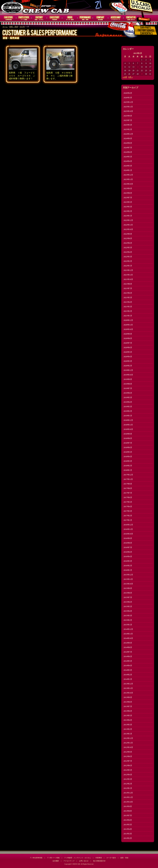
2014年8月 (128, 647)
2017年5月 (128, 502)
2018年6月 (128, 447)
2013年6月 (128, 711)
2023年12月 (128, 175)
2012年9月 (128, 752)
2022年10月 (128, 229)
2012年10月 (128, 747)
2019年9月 (128, 379)
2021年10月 (128, 279)
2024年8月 (128, 143)
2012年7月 (128, 761)
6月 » (131, 77)
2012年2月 (128, 784)
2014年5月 (128, 661)
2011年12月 (128, 793)
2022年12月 (128, 220)
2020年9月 (128, 334)
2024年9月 (128, 139)
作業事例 (55, 18)
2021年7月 (128, 288)
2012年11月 (128, 743)
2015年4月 (128, 611)
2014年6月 (128, 656)
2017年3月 (128, 511)
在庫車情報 (9, 18)
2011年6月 (128, 820)
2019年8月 (128, 384)
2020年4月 (128, 357)
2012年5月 (128, 770)
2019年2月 (128, 411)
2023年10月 (128, 184)
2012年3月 (128, 779)
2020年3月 (128, 361)
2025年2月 (128, 129)
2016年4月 (128, 557)
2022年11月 (128, 225)
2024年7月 (128, 148)
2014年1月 (128, 679)
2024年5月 (128, 157)
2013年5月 (128, 716)
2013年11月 (128, 688)
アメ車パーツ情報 (53, 858)
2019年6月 (128, 393)
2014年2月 (128, 675)
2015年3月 (128, 616)
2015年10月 (128, 584)
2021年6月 (128, 293)
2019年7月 (128, 388)
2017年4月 (128, 507)
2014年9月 (128, 643)
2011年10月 (128, 802)
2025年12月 (128, 102)
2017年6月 (128, 497)
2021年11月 (128, 275)
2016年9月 (128, 538)
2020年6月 (128, 348)
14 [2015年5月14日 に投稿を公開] (138, 67)
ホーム (5, 27)
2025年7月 (128, 120)
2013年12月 (128, 684)
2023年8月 (128, 193)
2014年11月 (128, 634)
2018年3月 (128, 461)
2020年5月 (128, 352)
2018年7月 (128, 443)
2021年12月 (128, 270)
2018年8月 (128, 438)
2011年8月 (128, 811)
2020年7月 (128, 343)
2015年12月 (128, 575)
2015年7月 (128, 597)
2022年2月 (128, 261)
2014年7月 (128, 652)
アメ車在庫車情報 (36, 858)
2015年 (22, 27)
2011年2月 (128, 838)
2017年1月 (128, 520)
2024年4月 (128, 161)
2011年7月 (128, 816)
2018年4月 (128, 457)
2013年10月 (128, 693)
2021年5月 (128, 298)
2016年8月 (128, 543)
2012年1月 (128, 788)
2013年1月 (128, 734)
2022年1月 (128, 266)
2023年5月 (128, 202)
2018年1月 (128, 470)
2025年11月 (128, 107)
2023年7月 (128, 198)
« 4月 (125, 77)
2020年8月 (128, 338)
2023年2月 (128, 211)
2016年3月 (128, 561)
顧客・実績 (85, 18)
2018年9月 (128, 434)
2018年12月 (128, 420)
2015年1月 (128, 625)
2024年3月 (128, 166)
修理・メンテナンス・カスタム (39, 18)
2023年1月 (128, 216)
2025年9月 (128, 116)
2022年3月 (128, 257)
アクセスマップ (116, 18)
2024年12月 (128, 134)
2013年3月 (128, 725)
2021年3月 (128, 307)
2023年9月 (128, 188)
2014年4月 (128, 666)
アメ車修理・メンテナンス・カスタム (78, 858)
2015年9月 (128, 588)
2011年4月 (128, 829)
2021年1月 (128, 316)
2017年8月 (128, 488)
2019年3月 (128, 407)
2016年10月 (128, 534)
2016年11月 (128, 529)
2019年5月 (128, 397)
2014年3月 (128, 670)
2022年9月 (128, 234)
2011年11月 (128, 797)
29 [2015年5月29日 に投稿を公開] (142, 74)
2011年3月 (128, 834)
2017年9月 (128, 484)
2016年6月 (128, 552)
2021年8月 (128, 284)
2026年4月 (128, 93)
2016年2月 (128, 566)
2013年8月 (128, 702)
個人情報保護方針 (99, 861)
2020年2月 (128, 366)
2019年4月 (128, 402)
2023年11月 (128, 179)
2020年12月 (128, 320)
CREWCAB (12, 7)
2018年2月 (128, 466)
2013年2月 (128, 729)
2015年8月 (128, 593)
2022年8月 (128, 238)
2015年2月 (128, 620)
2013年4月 (128, 720)
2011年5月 (128, 825)
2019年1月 (128, 416)
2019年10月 (128, 375)
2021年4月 (128, 302)
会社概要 (100, 18)
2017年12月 (128, 475)
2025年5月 (128, 125)
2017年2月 (128, 516)
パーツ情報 (24, 18)
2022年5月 (128, 248)
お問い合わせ (131, 18)
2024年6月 (128, 152)
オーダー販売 (70, 18)
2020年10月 (128, 329)
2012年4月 (128, 775)
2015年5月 (128, 607)
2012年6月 (128, 766)
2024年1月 (128, 170)
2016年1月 (128, 570)
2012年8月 (128, 756)
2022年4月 (128, 252)
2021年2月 (128, 311)
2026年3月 (128, 98)
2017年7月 (128, 493)
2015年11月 (128, 579)
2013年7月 (128, 706)
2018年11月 (128, 425)
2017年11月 (128, 479)
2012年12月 (128, 738)
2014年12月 (128, 629)
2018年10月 (128, 429)
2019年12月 (128, 370)
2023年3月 (128, 207)
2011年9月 (128, 806)
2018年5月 (128, 452)
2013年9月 (128, 697)
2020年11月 (128, 325)
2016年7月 (128, 547)
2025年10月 (128, 111)
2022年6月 (128, 243)
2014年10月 (128, 638)
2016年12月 (128, 525)
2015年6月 (128, 602)
